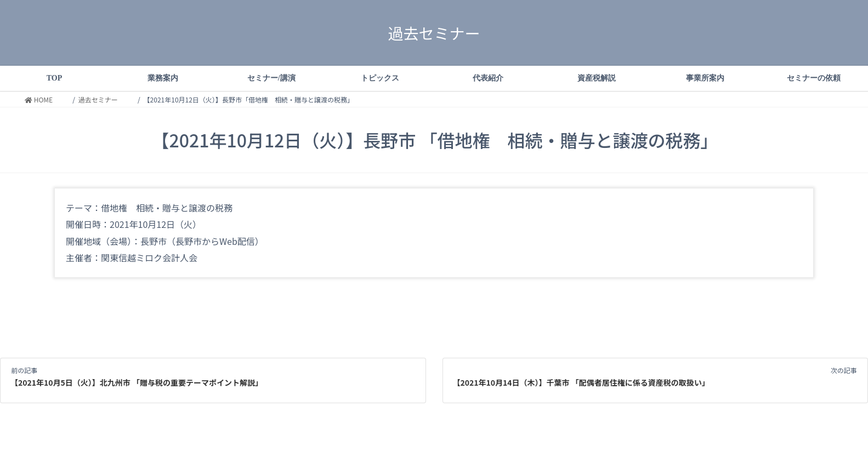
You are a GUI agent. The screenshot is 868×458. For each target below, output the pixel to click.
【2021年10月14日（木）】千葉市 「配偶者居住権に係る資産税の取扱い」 (581, 382)
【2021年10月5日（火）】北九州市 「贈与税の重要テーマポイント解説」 (137, 382)
